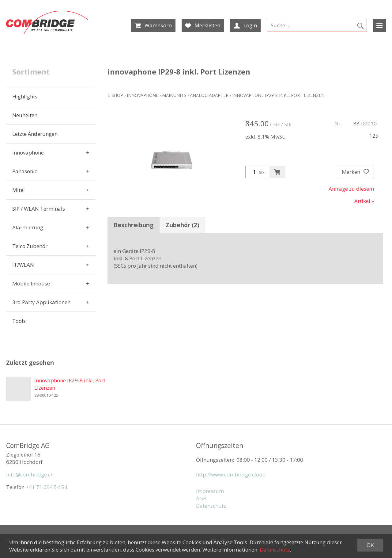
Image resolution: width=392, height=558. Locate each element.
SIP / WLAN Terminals (39, 209)
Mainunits (174, 95)
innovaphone (28, 153)
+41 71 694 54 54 (47, 487)
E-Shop (115, 95)
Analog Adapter (209, 95)
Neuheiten (25, 115)
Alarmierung (28, 227)
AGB (201, 498)
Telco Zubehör (30, 246)
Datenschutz (211, 506)
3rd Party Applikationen (41, 302)
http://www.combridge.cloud (231, 474)
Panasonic (25, 171)
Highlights (25, 96)
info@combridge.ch (30, 474)
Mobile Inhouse (31, 283)
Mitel (19, 190)
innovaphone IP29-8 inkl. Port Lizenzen (278, 95)
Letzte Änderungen (35, 134)
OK (370, 545)
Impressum (210, 491)
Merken (355, 172)
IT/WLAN (23, 265)
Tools (19, 321)
